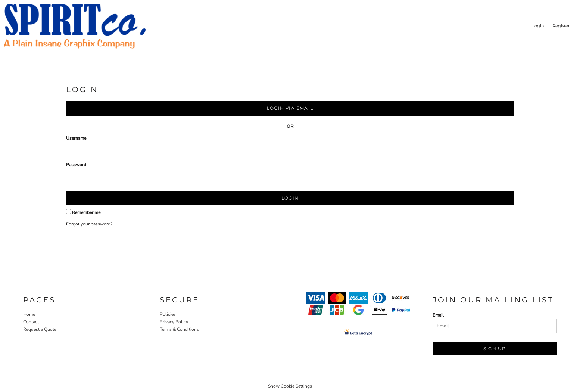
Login (538, 26)
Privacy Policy (174, 322)
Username (76, 138)
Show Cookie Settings (290, 386)
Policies (168, 314)
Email (438, 315)
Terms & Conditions (179, 329)
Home (29, 314)
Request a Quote (40, 329)
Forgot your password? (89, 224)
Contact (31, 322)
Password (76, 165)
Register (561, 26)
